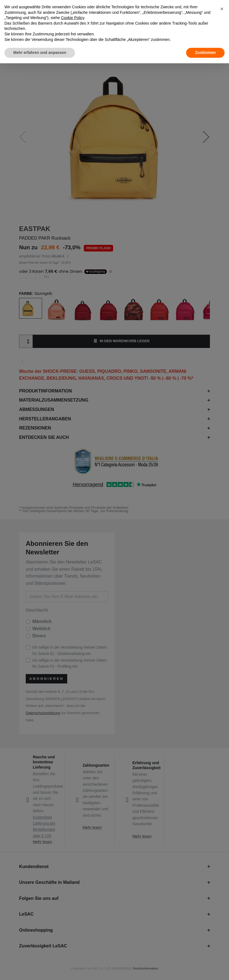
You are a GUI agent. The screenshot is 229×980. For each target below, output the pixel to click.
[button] (222, 9)
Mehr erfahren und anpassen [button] (40, 53)
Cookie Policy (72, 18)
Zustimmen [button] (205, 53)
